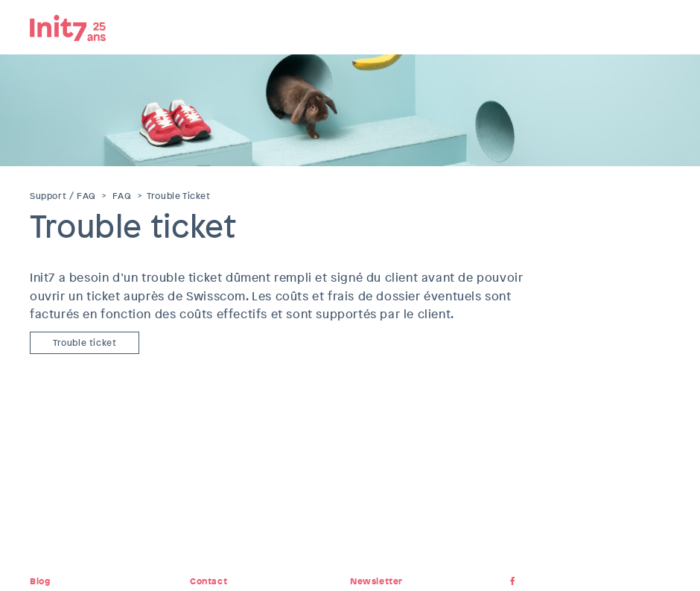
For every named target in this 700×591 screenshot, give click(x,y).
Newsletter (376, 581)
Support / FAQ (63, 196)
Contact (209, 581)
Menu (659, 26)
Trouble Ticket (178, 196)
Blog (40, 581)
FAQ (122, 196)
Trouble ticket (85, 343)
